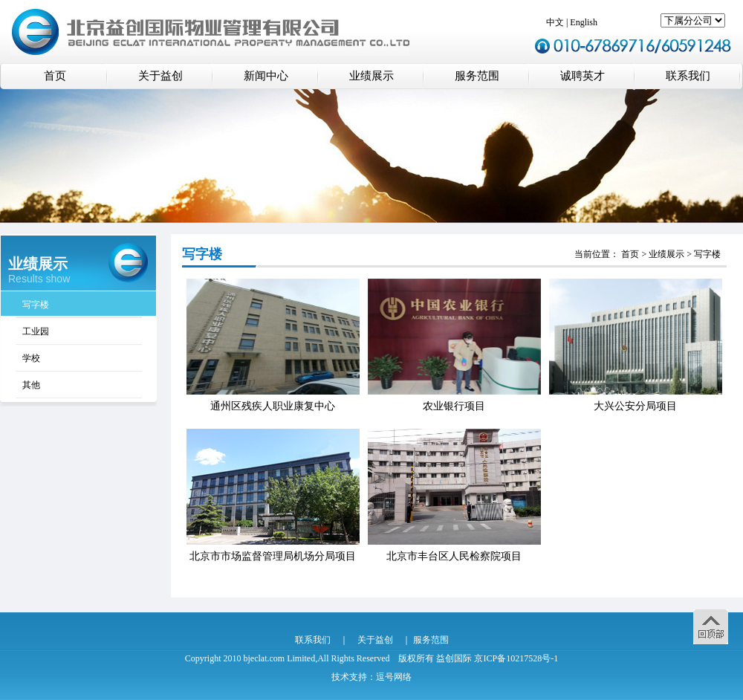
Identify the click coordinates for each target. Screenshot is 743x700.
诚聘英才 (583, 76)
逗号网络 (394, 677)
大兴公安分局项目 (635, 406)
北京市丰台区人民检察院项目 (454, 556)
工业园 (36, 331)
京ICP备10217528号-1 (516, 658)
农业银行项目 (454, 406)
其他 (31, 385)
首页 (55, 76)
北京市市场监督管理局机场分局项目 (273, 556)
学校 (31, 358)
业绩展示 (371, 76)
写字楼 (36, 305)
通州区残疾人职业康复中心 (273, 406)
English (584, 22)
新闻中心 (266, 76)
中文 (555, 22)
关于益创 (160, 76)
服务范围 (477, 76)
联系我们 (688, 76)
